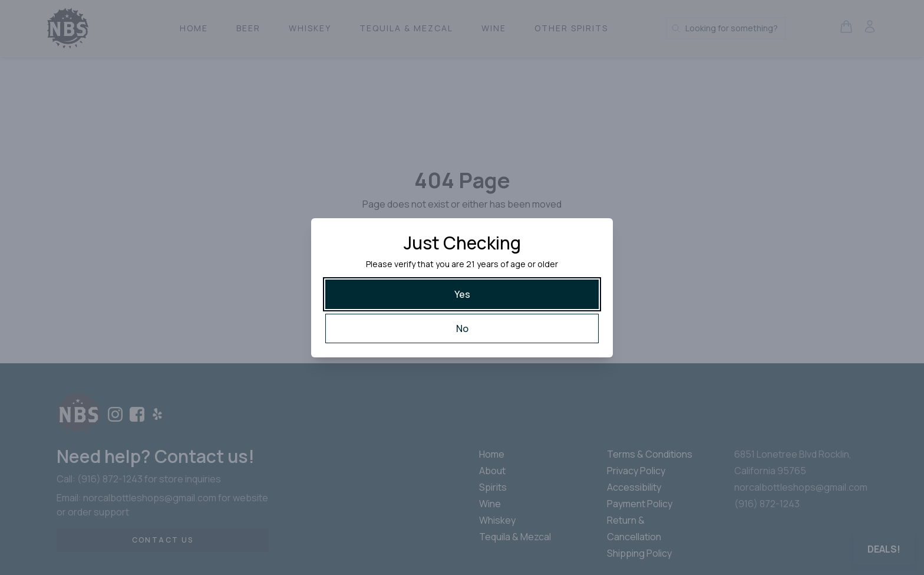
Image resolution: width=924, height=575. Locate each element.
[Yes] (462, 294)
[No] (462, 328)
